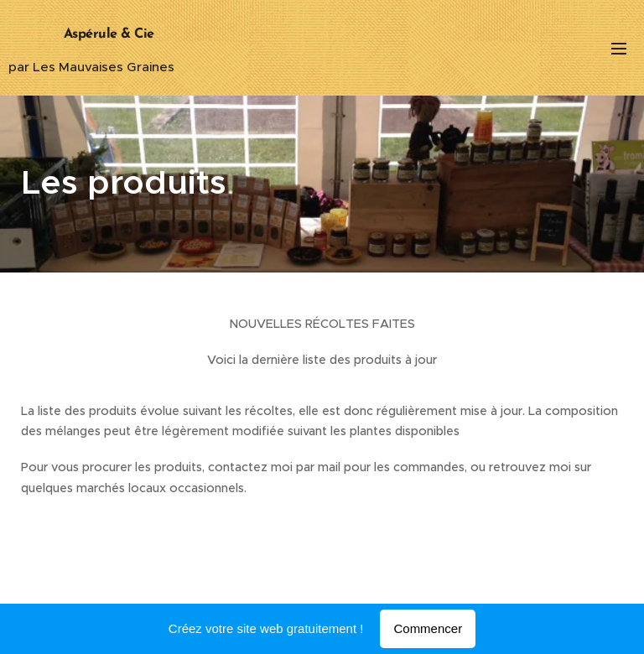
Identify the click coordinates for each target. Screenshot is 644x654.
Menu (619, 49)
